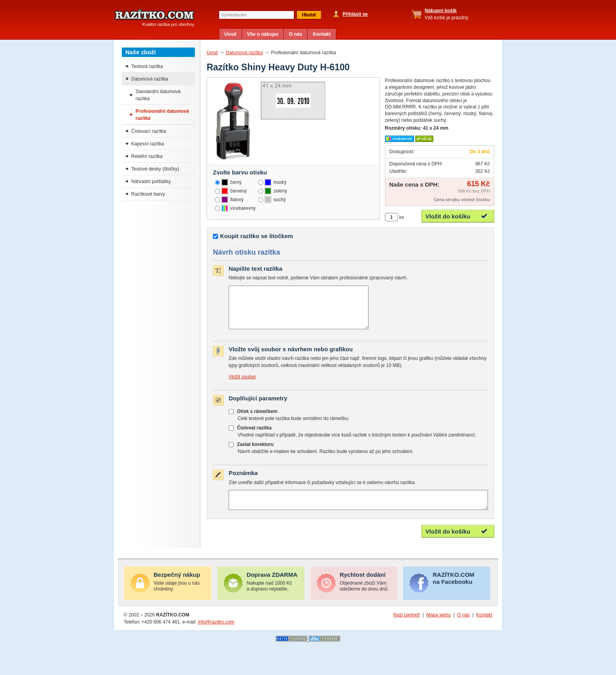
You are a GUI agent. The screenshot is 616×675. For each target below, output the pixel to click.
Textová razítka (147, 66)
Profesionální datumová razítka (162, 115)
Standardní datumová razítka (158, 95)
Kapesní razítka (148, 144)
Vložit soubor (242, 385)
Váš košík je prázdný (446, 14)
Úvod (230, 34)
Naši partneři (407, 627)
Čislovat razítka (254, 436)
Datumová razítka (244, 53)
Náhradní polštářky (151, 182)
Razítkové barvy (148, 194)
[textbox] (257, 15)
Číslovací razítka (149, 131)
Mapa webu (438, 627)
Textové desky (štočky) (155, 169)
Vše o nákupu (263, 34)
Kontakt (322, 34)
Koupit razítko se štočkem (257, 236)
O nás (295, 34)
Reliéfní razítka (147, 156)
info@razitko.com (216, 634)
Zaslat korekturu (255, 453)
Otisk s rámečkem (257, 420)
